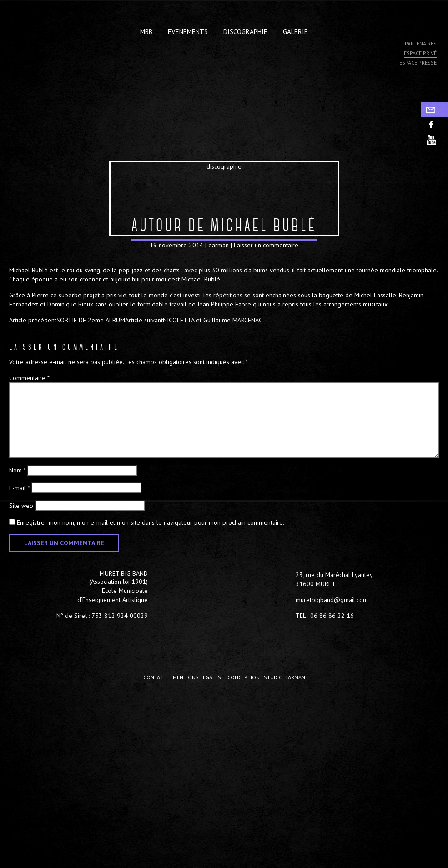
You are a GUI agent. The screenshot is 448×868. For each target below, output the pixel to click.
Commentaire (29, 378)
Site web (21, 506)
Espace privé (420, 53)
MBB (146, 32)
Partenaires (421, 43)
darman (219, 245)
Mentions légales (197, 677)
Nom (17, 470)
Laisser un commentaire (266, 245)
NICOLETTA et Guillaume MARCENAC (194, 320)
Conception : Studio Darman (266, 677)
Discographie (245, 32)
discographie (224, 166)
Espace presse (418, 63)
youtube (434, 140)
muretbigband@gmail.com (332, 600)
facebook (434, 125)
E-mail (19, 488)
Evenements (188, 32)
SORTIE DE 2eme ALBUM (67, 320)
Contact (434, 110)
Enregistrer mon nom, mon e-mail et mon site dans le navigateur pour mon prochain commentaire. (151, 522)
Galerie (295, 32)
